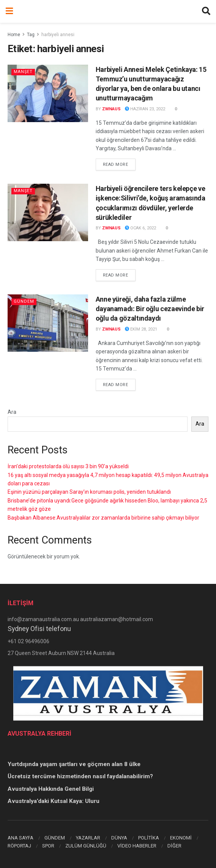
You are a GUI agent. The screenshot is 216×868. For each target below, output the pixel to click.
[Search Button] (206, 11)
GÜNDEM (55, 838)
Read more (119, 164)
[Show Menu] (9, 11)
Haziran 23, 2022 (145, 109)
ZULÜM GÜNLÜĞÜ (86, 846)
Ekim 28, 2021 (141, 329)
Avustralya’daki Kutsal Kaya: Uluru (54, 801)
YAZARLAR (88, 838)
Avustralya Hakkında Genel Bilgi (51, 789)
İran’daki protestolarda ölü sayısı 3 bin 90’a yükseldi (68, 466)
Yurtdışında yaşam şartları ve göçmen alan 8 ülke (74, 764)
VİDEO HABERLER (137, 846)
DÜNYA (119, 838)
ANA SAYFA (20, 838)
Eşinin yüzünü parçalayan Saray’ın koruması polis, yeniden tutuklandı (89, 492)
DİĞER (174, 846)
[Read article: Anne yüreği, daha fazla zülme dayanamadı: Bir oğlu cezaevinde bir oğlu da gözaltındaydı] (48, 323)
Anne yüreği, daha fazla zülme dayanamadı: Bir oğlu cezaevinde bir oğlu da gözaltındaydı (150, 309)
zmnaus (111, 109)
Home (14, 35)
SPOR (48, 846)
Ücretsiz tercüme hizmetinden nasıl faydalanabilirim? (80, 776)
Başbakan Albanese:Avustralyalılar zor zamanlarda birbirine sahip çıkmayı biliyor (103, 518)
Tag (31, 35)
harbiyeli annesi (58, 35)
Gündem (24, 301)
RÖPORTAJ (19, 846)
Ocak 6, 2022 (140, 228)
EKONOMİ (181, 838)
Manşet (23, 72)
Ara (12, 412)
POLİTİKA (149, 838)
